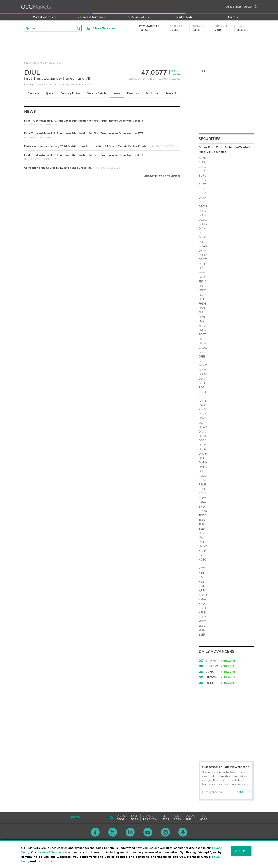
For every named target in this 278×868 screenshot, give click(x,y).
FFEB (202, 299)
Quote (50, 93)
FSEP (202, 339)
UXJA (202, 538)
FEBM (202, 295)
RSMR (203, 485)
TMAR (203, 524)
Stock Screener (101, 28)
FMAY (202, 326)
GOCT (203, 379)
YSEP (202, 635)
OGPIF (210, 683)
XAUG (203, 555)
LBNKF (210, 672)
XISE (202, 582)
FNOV (203, 330)
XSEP (202, 617)
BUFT (202, 184)
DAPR (203, 198)
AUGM (203, 162)
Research (171, 93)
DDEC (203, 202)
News (117, 93)
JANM (202, 392)
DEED (202, 211)
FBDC (202, 282)
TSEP (202, 529)
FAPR (202, 273)
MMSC (203, 414)
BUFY (202, 189)
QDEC (203, 440)
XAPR (202, 551)
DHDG (203, 224)
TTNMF (211, 661)
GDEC (203, 352)
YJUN (202, 626)
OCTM (203, 423)
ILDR (202, 387)
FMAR (203, 321)
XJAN (202, 586)
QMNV (203, 467)
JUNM (202, 401)
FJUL (202, 312)
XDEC (203, 560)
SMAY (203, 502)
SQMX (203, 511)
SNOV (203, 507)
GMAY (203, 370)
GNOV (203, 374)
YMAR (203, 630)
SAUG (203, 493)
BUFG (202, 171)
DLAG (203, 237)
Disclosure (152, 93)
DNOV (203, 255)
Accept (241, 851)
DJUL (51, 63)
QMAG (203, 449)
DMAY (203, 251)
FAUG (202, 277)
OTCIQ (248, 7)
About (230, 7)
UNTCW (212, 677)
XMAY (203, 599)
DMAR (203, 246)
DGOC (203, 220)
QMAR (203, 454)
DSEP (202, 264)
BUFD (202, 167)
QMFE (203, 458)
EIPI (201, 268)
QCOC (203, 436)
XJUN (202, 590)
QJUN (202, 445)
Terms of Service (49, 852)
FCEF (202, 286)
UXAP (203, 533)
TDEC (202, 515)
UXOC (203, 546)
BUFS (202, 180)
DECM (203, 207)
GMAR (203, 365)
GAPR (203, 343)
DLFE (202, 242)
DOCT (203, 259)
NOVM (203, 418)
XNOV (203, 604)
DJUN (202, 233)
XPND (203, 613)
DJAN (202, 229)
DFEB (202, 215)
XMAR (203, 595)
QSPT (202, 471)
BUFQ (203, 176)
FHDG (203, 304)
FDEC (202, 290)
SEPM (203, 498)
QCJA (202, 432)
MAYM (203, 410)
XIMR (202, 577)
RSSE (202, 489)
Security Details (97, 93)
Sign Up (243, 792)
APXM (203, 158)
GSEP (202, 383)
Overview (33, 93)
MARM (203, 405)
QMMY (203, 463)
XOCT (203, 608)
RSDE (202, 476)
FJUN (202, 317)
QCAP (203, 427)
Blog (239, 7)
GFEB (202, 357)
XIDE (202, 568)
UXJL (202, 542)
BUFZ (202, 193)
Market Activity (32, 63)
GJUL (202, 361)
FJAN (202, 308)
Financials (133, 93)
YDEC (202, 621)
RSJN (202, 480)
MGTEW (212, 666)
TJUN (202, 520)
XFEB (202, 564)
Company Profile (70, 93)
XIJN (201, 573)
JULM (202, 396)
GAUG (203, 348)
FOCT (202, 335)
